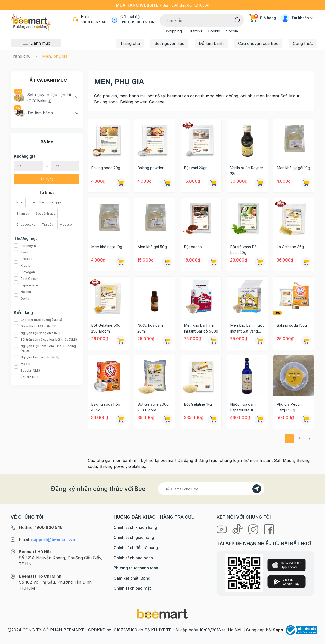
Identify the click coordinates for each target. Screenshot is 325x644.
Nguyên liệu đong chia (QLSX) (39, 333)
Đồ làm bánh (211, 43)
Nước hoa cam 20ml (150, 328)
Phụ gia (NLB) (27, 377)
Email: (47, 539)
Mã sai (22, 364)
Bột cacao (193, 247)
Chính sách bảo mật (132, 588)
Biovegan (24, 272)
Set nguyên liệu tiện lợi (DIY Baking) (42, 97)
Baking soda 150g (292, 325)
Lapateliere (26, 285)
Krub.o (22, 266)
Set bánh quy (46, 213)
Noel (20, 202)
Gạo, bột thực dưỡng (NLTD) (38, 320)
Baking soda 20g (106, 168)
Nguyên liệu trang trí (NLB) (37, 357)
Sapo (278, 630)
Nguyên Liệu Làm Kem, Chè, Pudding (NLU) (47, 349)
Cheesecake (26, 225)
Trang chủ (130, 43)
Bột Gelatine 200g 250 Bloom (153, 407)
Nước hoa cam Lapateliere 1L (243, 407)
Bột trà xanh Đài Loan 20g (244, 250)
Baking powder (150, 168)
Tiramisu (195, 31)
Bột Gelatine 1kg (198, 404)
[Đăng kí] (257, 489)
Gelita (22, 299)
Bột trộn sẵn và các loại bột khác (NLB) (45, 340)
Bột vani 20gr (195, 168)
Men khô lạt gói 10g (293, 168)
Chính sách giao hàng (134, 537)
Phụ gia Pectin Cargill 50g (289, 407)
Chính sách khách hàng (135, 527)
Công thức (303, 43)
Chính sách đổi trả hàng (136, 548)
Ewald (22, 252)
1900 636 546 (94, 22)
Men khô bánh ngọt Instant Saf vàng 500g (247, 328)
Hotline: (41, 527)
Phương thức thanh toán (136, 568)
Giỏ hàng (263, 18)
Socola (232, 31)
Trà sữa (48, 225)
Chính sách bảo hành (133, 558)
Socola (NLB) (27, 371)
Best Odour (26, 279)
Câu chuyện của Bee (258, 43)
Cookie (214, 31)
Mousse (66, 225)
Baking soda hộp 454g (106, 407)
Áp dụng (47, 179)
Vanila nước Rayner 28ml (247, 171)
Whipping (174, 31)
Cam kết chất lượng (132, 578)
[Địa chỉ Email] (211, 489)
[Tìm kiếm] (238, 20)
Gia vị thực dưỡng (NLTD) (36, 326)
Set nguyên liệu (169, 43)
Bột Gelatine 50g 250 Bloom (106, 328)
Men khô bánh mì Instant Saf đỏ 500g (201, 328)
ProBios (23, 259)
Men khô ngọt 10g (107, 247)
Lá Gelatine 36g (290, 247)
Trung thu (37, 202)
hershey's (25, 246)
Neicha (22, 292)
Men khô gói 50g (152, 247)
